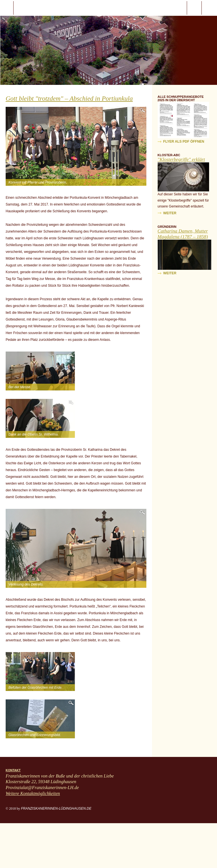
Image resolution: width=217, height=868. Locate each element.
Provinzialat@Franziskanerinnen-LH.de (42, 788)
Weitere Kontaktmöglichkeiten (33, 793)
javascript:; (7, 8)
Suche (194, 8)
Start (37, 8)
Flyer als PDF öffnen (184, 142)
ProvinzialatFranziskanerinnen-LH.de (209, 8)
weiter (170, 213)
